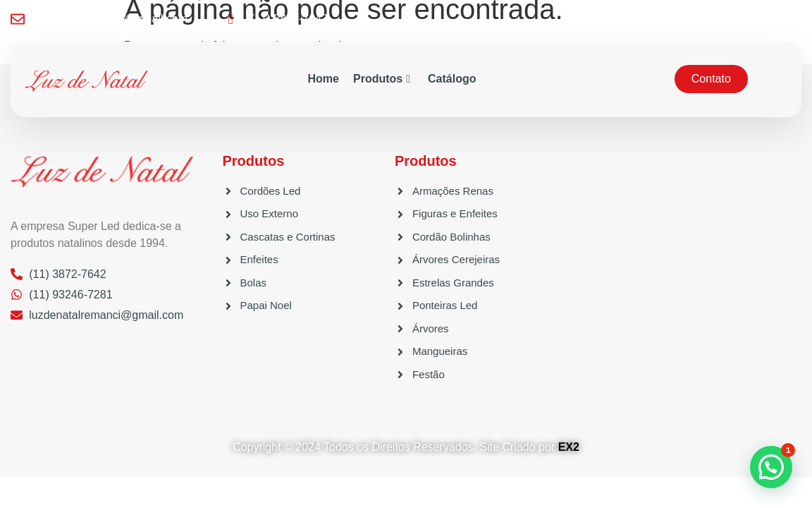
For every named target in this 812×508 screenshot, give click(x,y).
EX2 (569, 447)
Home (324, 79)
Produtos (382, 79)
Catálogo (452, 79)
